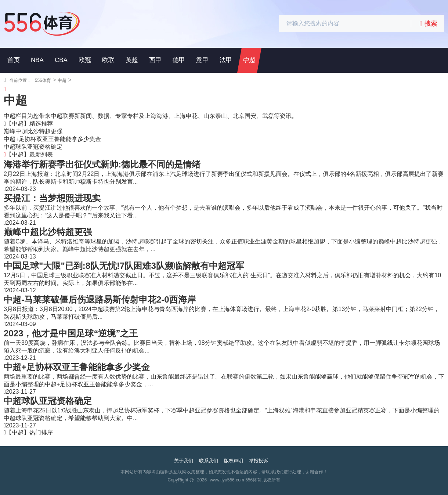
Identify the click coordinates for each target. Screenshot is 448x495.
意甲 (202, 60)
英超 (132, 60)
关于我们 (184, 461)
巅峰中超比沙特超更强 (33, 131)
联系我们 (209, 461)
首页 (14, 60)
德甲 (179, 60)
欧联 (108, 60)
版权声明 (234, 461)
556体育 (43, 80)
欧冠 (85, 60)
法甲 (226, 60)
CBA (61, 60)
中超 (249, 60)
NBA (37, 60)
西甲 (155, 60)
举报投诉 (259, 461)
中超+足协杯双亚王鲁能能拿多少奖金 (52, 139)
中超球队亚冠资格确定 (33, 147)
